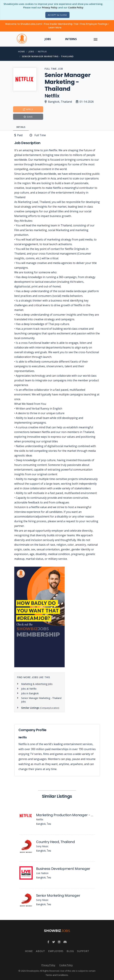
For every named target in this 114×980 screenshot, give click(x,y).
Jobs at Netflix (29, 689)
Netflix (42, 51)
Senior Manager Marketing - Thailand (48, 56)
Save (28, 117)
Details (21, 127)
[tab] (22, 127)
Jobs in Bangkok (30, 693)
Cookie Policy (76, 7)
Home (22, 51)
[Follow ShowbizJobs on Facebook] (48, 942)
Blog (70, 951)
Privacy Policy (50, 7)
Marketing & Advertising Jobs (37, 684)
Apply (28, 109)
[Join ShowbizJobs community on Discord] (65, 942)
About (40, 951)
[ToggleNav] (96, 39)
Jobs (48, 39)
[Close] (57, 15)
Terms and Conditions (57, 975)
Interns (71, 39)
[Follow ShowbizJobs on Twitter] (54, 942)
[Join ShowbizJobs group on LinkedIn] (59, 942)
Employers (56, 951)
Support (83, 951)
